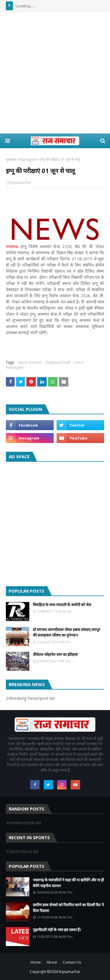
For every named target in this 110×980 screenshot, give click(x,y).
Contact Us (72, 962)
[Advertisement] (55, 73)
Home (36, 962)
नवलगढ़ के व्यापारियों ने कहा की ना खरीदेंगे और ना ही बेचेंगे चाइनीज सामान (68, 883)
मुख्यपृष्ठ (11, 159)
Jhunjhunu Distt (58, 362)
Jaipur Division (30, 362)
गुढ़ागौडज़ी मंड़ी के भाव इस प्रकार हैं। (57, 930)
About (52, 962)
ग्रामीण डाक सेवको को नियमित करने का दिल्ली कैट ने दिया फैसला (68, 908)
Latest (79, 362)
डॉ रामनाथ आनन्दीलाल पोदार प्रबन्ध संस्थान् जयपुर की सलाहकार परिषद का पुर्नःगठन (66, 632)
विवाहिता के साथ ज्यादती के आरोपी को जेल (62, 605)
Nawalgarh (28, 159)
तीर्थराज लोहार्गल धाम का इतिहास (55, 654)
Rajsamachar (21, 183)
